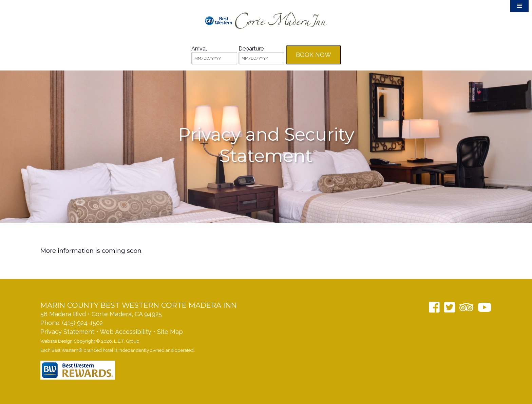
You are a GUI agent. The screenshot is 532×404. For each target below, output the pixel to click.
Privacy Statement (67, 332)
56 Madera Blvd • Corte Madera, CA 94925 (101, 314)
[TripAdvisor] (466, 307)
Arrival (199, 49)
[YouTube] (485, 307)
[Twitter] (450, 307)
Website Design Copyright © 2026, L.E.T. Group (90, 341)
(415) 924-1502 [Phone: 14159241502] (82, 323)
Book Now (313, 55)
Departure (251, 49)
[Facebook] (434, 307)
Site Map (170, 332)
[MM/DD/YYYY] (214, 58)
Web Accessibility (126, 332)
